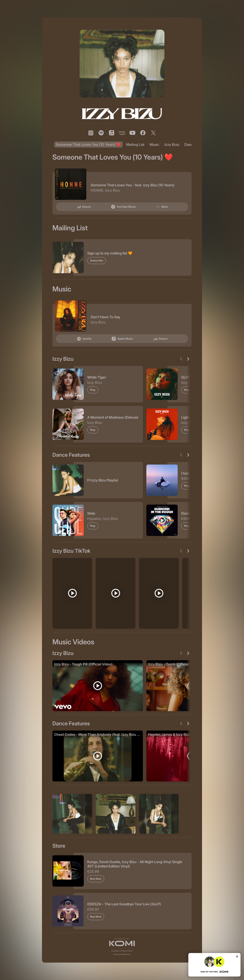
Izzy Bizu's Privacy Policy (122, 951)
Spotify (84, 339)
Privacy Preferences (122, 954)
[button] (122, 942)
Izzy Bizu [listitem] (172, 145)
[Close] (237, 956)
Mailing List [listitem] (135, 145)
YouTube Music (123, 207)
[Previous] (181, 359)
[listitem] (91, 133)
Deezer (84, 207)
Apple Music (122, 339)
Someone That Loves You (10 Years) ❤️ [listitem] (88, 145)
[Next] (188, 359)
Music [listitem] (154, 145)
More (162, 207)
